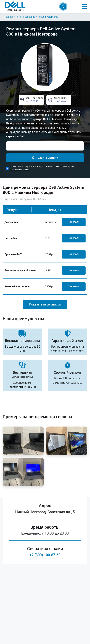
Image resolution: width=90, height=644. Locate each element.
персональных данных (20, 169)
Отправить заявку (45, 158)
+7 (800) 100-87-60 (45, 555)
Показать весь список (45, 304)
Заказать (74, 222)
